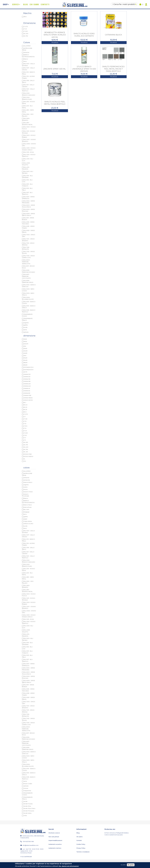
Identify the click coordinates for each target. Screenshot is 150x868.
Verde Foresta (28, 804)
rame (25, 330)
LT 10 (25, 421)
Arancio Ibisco (28, 482)
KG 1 (25, 402)
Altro (25, 17)
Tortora (26, 788)
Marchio (27, 13)
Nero (25, 61)
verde (25, 801)
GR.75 (25, 372)
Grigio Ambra (28, 521)
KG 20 (25, 407)
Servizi (15, 4)
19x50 (25, 341)
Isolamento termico (55, 848)
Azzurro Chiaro (28, 492)
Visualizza (55, 42)
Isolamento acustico (55, 844)
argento (26, 323)
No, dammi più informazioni (69, 866)
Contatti (45, 4)
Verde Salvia (28, 813)
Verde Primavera (29, 811)
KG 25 (25, 409)
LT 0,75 (26, 27)
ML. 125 (26, 452)
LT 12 (25, 424)
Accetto (123, 865)
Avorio (26, 489)
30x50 (26, 351)
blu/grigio (27, 512)
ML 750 (26, 36)
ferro (25, 514)
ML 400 (26, 34)
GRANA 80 (27, 393)
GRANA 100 (27, 374)
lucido (26, 327)
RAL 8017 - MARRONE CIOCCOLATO (26, 276)
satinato (26, 332)
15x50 (25, 339)
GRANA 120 (27, 377)
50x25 (25, 358)
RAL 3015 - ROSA (29, 152)
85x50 (25, 365)
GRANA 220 (27, 384)
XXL (25, 461)
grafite (26, 325)
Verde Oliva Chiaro (29, 808)
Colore (27, 42)
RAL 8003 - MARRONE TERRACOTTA (26, 262)
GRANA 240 (27, 386)
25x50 (25, 348)
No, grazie (131, 865)
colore (26, 468)
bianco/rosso (28, 507)
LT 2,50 (26, 31)
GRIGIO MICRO (28, 400)
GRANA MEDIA (28, 398)
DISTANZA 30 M (29, 367)
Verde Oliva (27, 806)
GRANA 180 (27, 381)
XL (24, 459)
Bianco (26, 59)
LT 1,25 (25, 419)
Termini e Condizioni (83, 852)
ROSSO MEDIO (28, 456)
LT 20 (25, 435)
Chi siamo (34, 4)
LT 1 (25, 417)
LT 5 (25, 440)
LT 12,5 (25, 426)
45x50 (25, 353)
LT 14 (25, 428)
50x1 (25, 356)
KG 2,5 (25, 405)
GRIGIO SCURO (28, 524)
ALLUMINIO (27, 46)
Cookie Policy (81, 844)
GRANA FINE (27, 395)
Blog (26, 4)
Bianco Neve (28, 505)
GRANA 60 (27, 391)
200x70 (26, 344)
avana (25, 487)
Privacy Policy (81, 848)
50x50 (25, 360)
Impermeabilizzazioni (55, 840)
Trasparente (27, 791)
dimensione (29, 336)
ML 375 (26, 445)
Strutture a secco (54, 833)
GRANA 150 (27, 379)
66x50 (25, 363)
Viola (25, 815)
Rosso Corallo (28, 784)
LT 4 (25, 438)
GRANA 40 (27, 388)
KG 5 (25, 412)
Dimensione (29, 23)
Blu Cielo (26, 509)
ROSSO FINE (28, 454)
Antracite (26, 52)
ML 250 (26, 442)
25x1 (25, 346)
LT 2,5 (25, 29)
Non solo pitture (53, 837)
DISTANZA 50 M (28, 370)
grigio (25, 519)
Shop (5, 4)
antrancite (27, 480)
